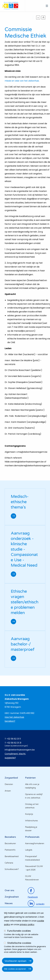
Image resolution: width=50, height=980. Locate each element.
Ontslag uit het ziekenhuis (32, 806)
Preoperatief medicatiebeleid (32, 858)
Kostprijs (29, 814)
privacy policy (27, 924)
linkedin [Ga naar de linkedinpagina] (40, 904)
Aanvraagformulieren (35, 843)
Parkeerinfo (10, 850)
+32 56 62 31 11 (14, 739)
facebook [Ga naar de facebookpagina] (33, 897)
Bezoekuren (10, 843)
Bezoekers (10, 837)
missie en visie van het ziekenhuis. (22, 81)
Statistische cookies (19, 943)
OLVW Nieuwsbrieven (32, 878)
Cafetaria (9, 863)
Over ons (9, 890)
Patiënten (30, 778)
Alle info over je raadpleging (32, 786)
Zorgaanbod (11, 778)
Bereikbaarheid (12, 856)
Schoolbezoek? (12, 869)
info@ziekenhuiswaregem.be (20, 750)
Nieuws (9, 903)
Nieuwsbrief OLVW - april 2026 (34, 868)
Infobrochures (31, 821)
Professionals (32, 837)
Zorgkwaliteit (12, 897)
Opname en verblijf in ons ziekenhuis (34, 796)
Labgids (29, 850)
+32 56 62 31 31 (14, 743)
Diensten (9, 784)
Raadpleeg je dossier (31, 829)
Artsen (8, 791)
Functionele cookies (19, 931)
